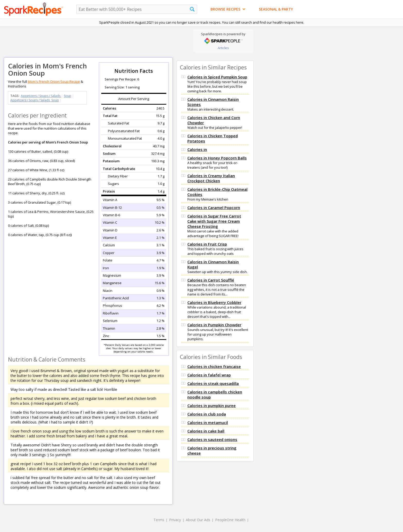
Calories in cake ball (206, 431)
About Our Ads (198, 520)
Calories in (197, 149)
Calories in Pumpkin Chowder (214, 325)
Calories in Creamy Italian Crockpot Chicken (211, 178)
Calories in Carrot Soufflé (211, 280)
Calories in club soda (207, 414)
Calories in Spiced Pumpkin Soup (217, 77)
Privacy (175, 520)
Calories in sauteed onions (212, 439)
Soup (67, 96)
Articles (223, 48)
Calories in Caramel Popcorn (214, 208)
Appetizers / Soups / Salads (41, 96)
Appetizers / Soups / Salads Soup (35, 100)
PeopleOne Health (230, 520)
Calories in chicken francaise (214, 366)
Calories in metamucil (208, 422)
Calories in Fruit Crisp (207, 244)
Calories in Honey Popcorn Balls (217, 158)
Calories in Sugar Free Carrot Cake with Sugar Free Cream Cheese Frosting (214, 221)
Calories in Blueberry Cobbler (214, 302)
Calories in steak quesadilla (213, 383)
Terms (159, 520)
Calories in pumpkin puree (212, 405)
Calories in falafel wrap (209, 375)
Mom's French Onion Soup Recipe (54, 82)
